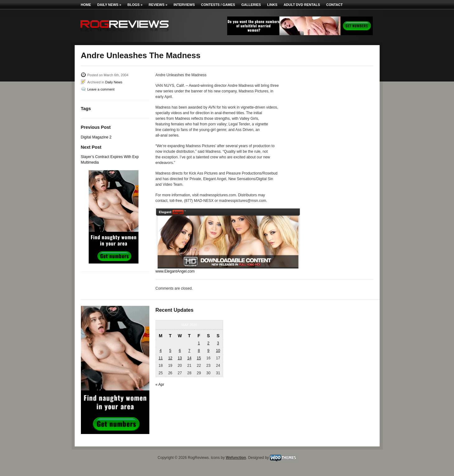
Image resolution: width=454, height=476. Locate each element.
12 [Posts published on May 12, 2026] (170, 358)
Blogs (135, 5)
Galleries (251, 5)
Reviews (158, 5)
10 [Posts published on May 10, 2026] (218, 351)
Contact (334, 5)
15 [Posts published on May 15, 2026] (199, 358)
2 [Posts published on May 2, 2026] (208, 343)
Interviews (184, 5)
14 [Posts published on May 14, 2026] (189, 358)
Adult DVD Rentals (302, 5)
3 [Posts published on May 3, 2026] (218, 343)
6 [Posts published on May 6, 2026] (180, 351)
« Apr (160, 385)
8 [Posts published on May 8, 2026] (199, 351)
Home (86, 5)
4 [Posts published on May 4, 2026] (161, 351)
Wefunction (236, 458)
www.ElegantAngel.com (175, 271)
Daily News (109, 5)
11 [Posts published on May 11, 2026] (160, 358)
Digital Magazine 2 (96, 137)
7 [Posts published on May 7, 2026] (189, 351)
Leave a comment (101, 89)
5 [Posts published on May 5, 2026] (170, 351)
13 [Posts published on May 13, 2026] (180, 358)
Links (272, 5)
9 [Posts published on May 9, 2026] (208, 351)
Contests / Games (218, 5)
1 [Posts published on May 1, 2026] (199, 343)
